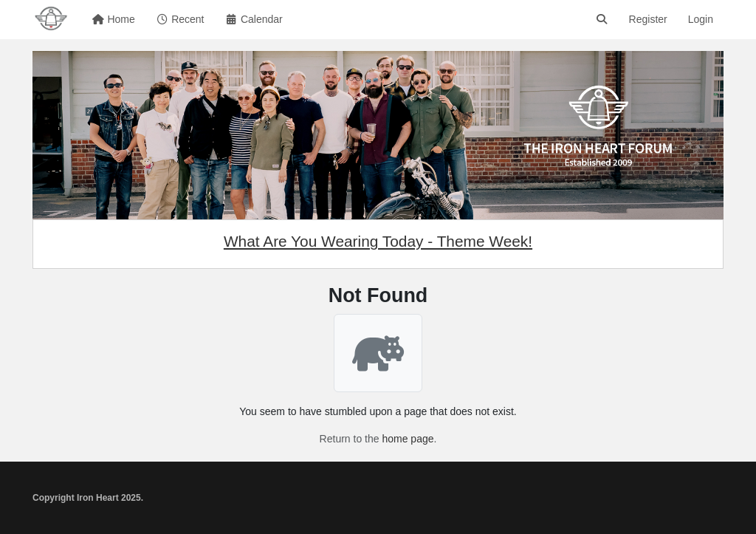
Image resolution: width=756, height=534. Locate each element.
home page (408, 439)
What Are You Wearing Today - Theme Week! (378, 241)
